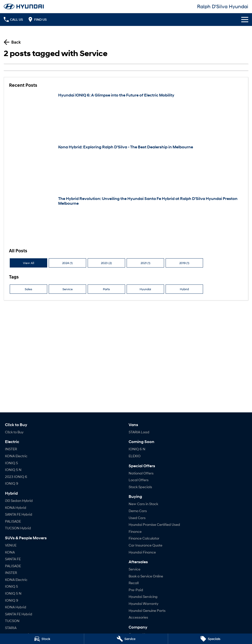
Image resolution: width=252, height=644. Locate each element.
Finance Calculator (144, 538)
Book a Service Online (146, 576)
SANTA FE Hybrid (19, 514)
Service (68, 289)
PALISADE (13, 521)
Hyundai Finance (142, 552)
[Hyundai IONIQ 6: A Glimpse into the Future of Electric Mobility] (126, 116)
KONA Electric (16, 456)
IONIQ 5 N (13, 470)
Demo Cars (138, 511)
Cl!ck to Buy (14, 432)
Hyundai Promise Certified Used (154, 524)
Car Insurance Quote (145, 545)
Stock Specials (140, 487)
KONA (10, 552)
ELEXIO (135, 456)
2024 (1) (67, 263)
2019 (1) (184, 263)
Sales (28, 289)
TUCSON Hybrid (18, 528)
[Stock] (42, 639)
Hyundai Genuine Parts (147, 610)
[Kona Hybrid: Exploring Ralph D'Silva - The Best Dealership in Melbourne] (126, 168)
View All (29, 263)
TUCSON (12, 621)
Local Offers (139, 480)
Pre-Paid (136, 590)
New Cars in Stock (143, 504)
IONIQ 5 (11, 463)
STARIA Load (139, 432)
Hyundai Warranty (143, 603)
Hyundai (145, 289)
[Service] (126, 639)
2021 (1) (145, 263)
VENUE (11, 545)
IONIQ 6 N (137, 449)
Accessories (138, 617)
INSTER (11, 449)
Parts (106, 289)
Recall (134, 583)
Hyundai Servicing (143, 597)
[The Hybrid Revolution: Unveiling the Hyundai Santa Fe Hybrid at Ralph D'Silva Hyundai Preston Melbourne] (126, 220)
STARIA (11, 628)
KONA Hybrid (16, 507)
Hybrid (184, 289)
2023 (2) (106, 263)
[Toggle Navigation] (245, 19)
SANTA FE (13, 559)
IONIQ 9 (12, 483)
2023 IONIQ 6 (16, 477)
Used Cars (137, 518)
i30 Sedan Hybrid (19, 501)
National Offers (141, 473)
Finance (135, 531)
